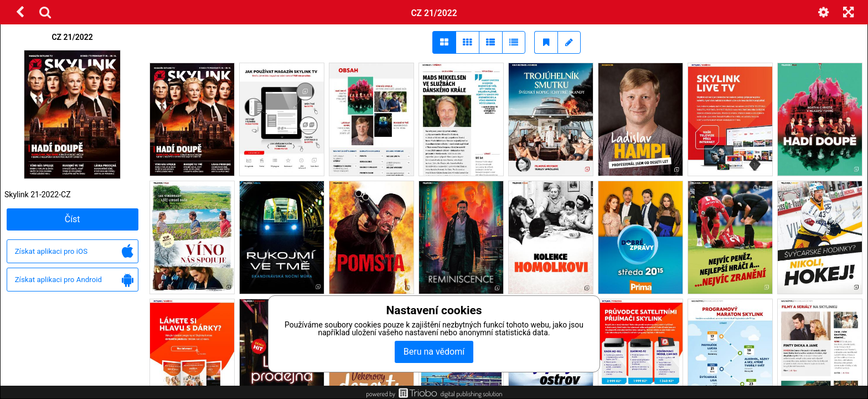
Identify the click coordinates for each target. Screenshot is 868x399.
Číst (73, 219)
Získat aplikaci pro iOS (74, 252)
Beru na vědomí (434, 352)
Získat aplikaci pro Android (74, 280)
